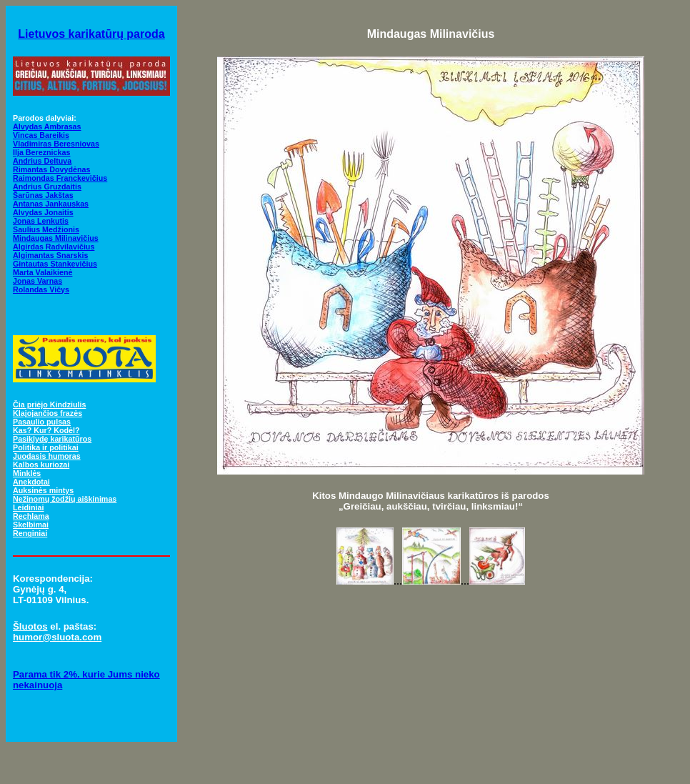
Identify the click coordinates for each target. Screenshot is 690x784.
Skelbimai (31, 525)
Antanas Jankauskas (51, 204)
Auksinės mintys (43, 490)
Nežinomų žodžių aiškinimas (65, 499)
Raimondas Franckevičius (60, 178)
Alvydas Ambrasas (47, 126)
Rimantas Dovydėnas (51, 169)
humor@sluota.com (57, 637)
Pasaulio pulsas (42, 422)
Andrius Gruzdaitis (47, 187)
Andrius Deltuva (42, 161)
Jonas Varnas (37, 281)
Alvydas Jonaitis (43, 212)
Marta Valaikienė (42, 272)
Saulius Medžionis (46, 229)
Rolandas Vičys (41, 289)
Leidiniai (28, 507)
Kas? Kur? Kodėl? (46, 430)
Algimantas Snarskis (50, 255)
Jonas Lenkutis (41, 221)
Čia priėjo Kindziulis (49, 405)
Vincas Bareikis (41, 135)
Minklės (27, 473)
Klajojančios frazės (47, 413)
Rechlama (31, 516)
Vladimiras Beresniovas (56, 144)
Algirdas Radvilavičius (54, 247)
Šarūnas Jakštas (43, 195)
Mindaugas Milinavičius (56, 238)
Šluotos (30, 626)
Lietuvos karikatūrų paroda (91, 34)
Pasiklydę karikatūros (52, 439)
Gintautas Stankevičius (55, 264)
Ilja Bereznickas (41, 152)
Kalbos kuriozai (41, 465)
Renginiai (30, 533)
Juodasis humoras (47, 456)
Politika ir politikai (46, 447)
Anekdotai (31, 482)
